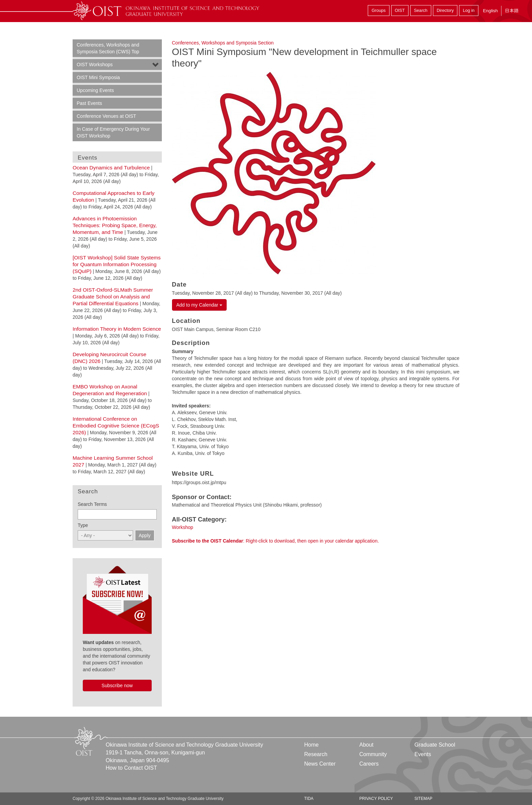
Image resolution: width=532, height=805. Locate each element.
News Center (320, 764)
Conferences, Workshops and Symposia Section (223, 43)
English (490, 11)
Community (373, 754)
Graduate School (435, 745)
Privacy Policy (376, 799)
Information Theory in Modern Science (117, 329)
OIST (400, 11)
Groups (378, 11)
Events (423, 754)
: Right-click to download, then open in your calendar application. (275, 541)
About (366, 745)
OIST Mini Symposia (98, 77)
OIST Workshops (95, 65)
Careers (369, 764)
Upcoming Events (95, 90)
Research (316, 754)
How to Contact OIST (131, 768)
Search (421, 11)
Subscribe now (117, 685)
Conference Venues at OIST (106, 116)
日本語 (512, 11)
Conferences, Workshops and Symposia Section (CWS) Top (108, 48)
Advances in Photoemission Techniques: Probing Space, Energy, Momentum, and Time (115, 225)
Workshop (183, 527)
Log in (469, 11)
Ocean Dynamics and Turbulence (111, 168)
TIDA (309, 799)
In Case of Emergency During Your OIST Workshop (113, 132)
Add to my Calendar (199, 305)
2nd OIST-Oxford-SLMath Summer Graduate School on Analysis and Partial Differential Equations (113, 297)
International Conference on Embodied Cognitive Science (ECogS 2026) (116, 426)
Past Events (89, 103)
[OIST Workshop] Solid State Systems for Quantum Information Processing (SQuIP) (117, 264)
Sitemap (423, 799)
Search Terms (92, 504)
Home (312, 745)
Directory (445, 11)
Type (83, 525)
